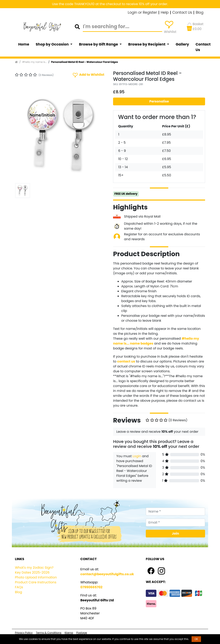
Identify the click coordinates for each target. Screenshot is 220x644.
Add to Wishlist (88, 75)
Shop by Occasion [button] (53, 44)
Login (137, 456)
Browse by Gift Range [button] (99, 44)
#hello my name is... (35, 62)
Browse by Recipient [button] (147, 44)
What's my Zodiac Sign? (34, 568)
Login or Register (142, 13)
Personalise (159, 101)
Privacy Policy (24, 633)
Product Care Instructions (36, 582)
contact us (126, 361)
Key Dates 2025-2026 (32, 572)
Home (24, 44)
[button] (22, 135)
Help (165, 13)
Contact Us (182, 13)
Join (176, 533)
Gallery (182, 44)
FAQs (19, 587)
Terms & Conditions (49, 633)
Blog (200, 13)
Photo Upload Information (36, 577)
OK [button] (196, 639)
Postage (82, 633)
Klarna (69, 633)
